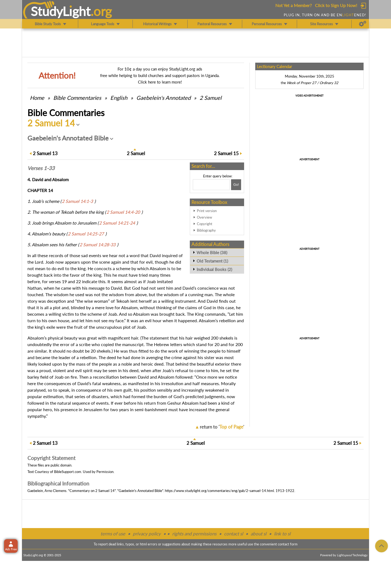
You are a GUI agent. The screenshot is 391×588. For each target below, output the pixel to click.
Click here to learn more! (160, 82)
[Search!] (236, 185)
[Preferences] (363, 24)
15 (226, 153)
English (119, 98)
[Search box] (211, 185)
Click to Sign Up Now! (336, 5)
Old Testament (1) (212, 261)
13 (45, 153)
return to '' (222, 427)
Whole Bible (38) (212, 253)
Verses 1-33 (41, 168)
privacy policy (147, 534)
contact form (288, 544)
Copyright (205, 224)
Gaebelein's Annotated (163, 98)
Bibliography (206, 230)
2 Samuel (211, 98)
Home (37, 98)
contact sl (234, 534)
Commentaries (77, 98)
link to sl (282, 534)
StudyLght (61, 11)
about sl (258, 534)
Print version (207, 211)
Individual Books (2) (214, 269)
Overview (204, 217)
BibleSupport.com (68, 472)
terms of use (113, 534)
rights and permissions (194, 534)
